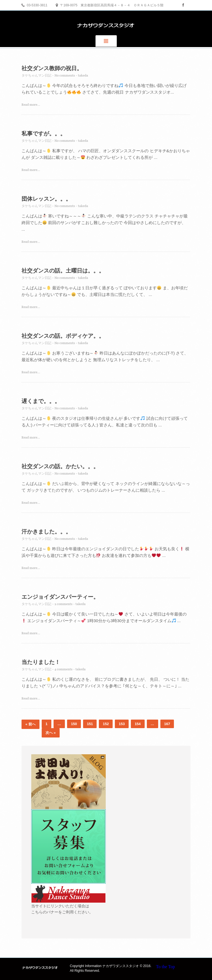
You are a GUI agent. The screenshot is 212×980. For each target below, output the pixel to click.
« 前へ (31, 724)
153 (122, 724)
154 (138, 724)
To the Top (165, 967)
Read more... (31, 104)
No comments (65, 75)
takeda (83, 75)
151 (90, 724)
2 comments (63, 604)
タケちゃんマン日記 (36, 75)
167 (167, 724)
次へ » (51, 733)
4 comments (63, 669)
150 (74, 724)
